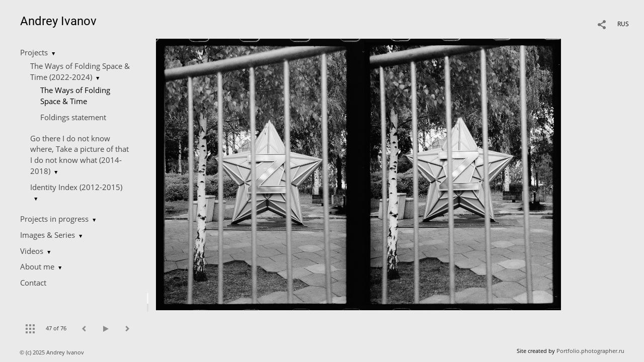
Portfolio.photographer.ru (590, 351)
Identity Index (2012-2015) (76, 187)
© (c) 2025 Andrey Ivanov (53, 352)
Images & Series (48, 235)
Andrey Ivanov (58, 21)
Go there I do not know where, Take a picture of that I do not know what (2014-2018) (79, 155)
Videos (32, 251)
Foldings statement (73, 117)
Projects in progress (54, 219)
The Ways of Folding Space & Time (75, 96)
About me (37, 266)
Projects (34, 52)
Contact (33, 283)
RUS (623, 24)
